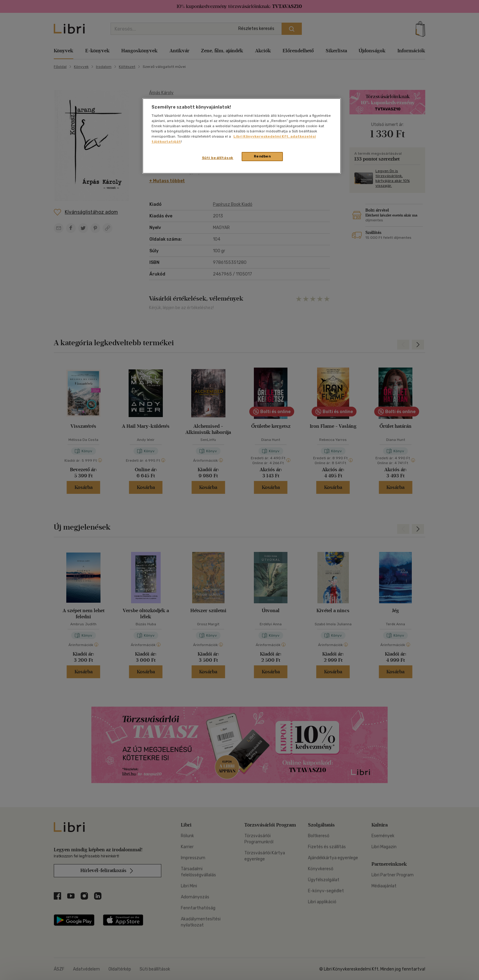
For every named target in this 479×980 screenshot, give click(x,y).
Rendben (262, 156)
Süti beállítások (218, 158)
